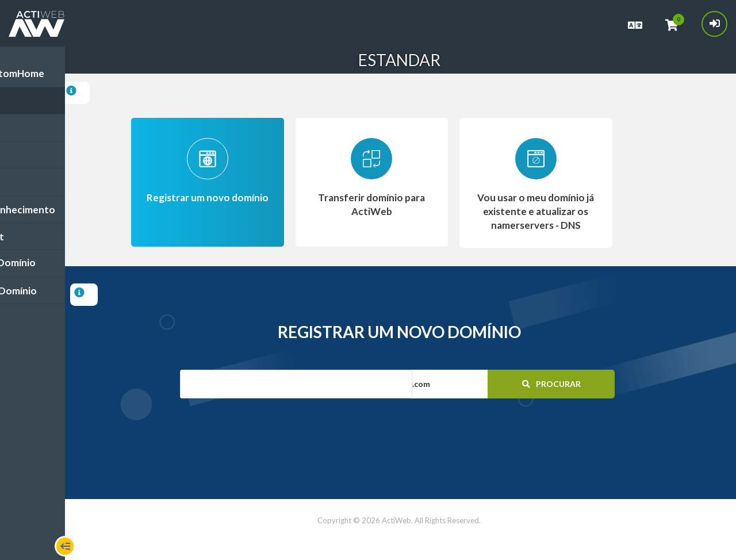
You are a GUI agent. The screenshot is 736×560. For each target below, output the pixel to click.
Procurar (547, 384)
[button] (471, 384)
